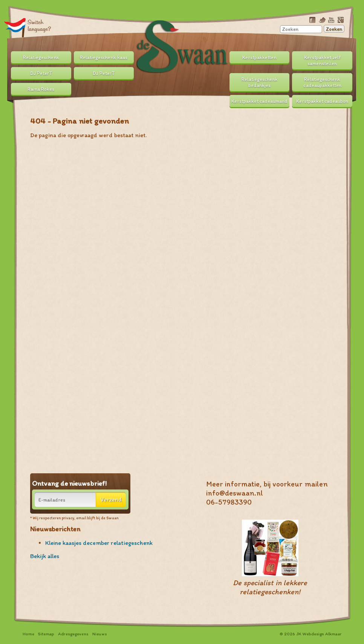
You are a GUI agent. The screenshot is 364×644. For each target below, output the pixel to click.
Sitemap (46, 634)
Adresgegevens (73, 634)
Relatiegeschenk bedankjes (260, 82)
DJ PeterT (41, 73)
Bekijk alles (45, 556)
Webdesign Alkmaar (322, 634)
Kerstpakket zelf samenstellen (322, 60)
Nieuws (100, 634)
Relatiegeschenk (41, 57)
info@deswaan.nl (235, 493)
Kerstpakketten (259, 57)
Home (28, 634)
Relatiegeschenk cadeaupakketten (322, 82)
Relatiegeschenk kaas (104, 57)
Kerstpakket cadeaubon (322, 101)
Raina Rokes (41, 89)
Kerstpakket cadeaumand (259, 101)
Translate (28, 27)
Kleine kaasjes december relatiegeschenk (99, 543)
